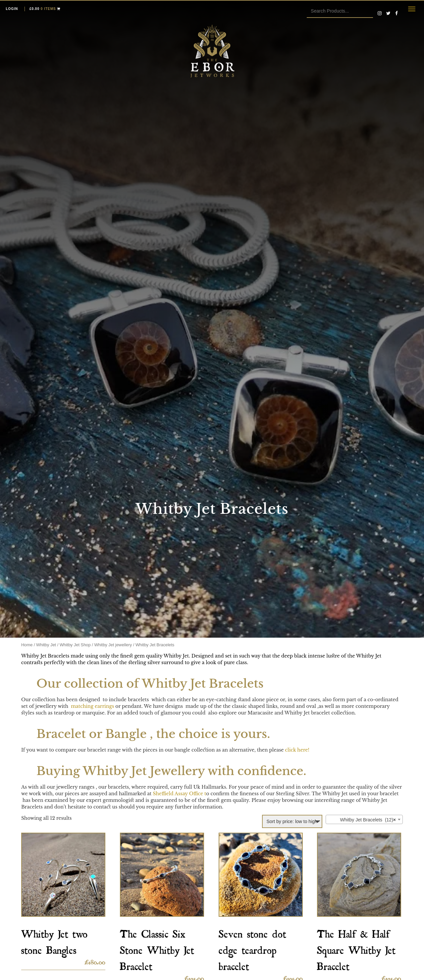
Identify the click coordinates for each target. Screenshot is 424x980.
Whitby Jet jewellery (113, 645)
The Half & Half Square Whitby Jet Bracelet (356, 948)
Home (27, 645)
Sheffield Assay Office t (179, 794)
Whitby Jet (46, 645)
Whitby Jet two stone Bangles (54, 940)
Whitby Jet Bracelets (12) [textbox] (362, 820)
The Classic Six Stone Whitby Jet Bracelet (157, 948)
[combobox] (364, 819)
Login (12, 9)
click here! (297, 750)
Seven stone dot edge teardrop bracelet (252, 948)
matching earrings (92, 706)
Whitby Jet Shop (75, 645)
